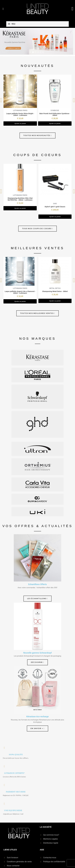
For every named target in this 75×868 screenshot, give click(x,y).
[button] (3, 9)
